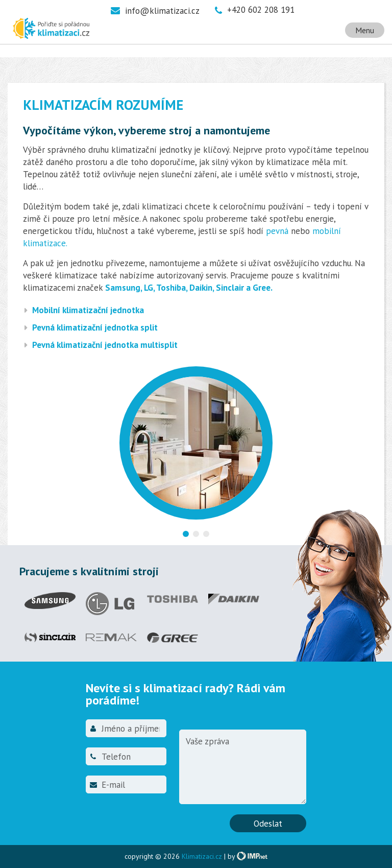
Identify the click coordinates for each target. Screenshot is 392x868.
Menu (365, 30)
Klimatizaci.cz (202, 856)
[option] (196, 450)
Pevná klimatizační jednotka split (95, 327)
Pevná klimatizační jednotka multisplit (105, 345)
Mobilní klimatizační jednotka (88, 310)
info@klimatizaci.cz (162, 11)
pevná (277, 231)
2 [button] (196, 534)
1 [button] (186, 534)
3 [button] (206, 534)
